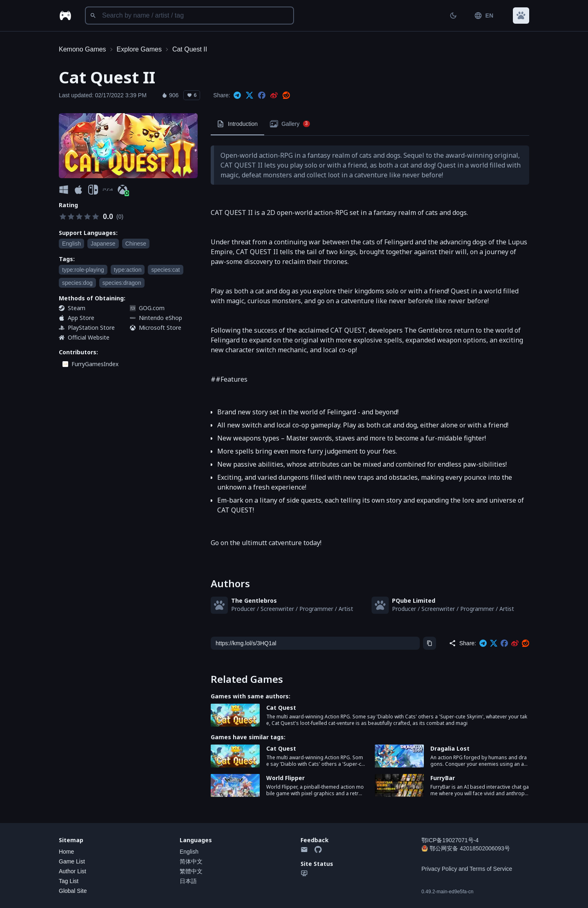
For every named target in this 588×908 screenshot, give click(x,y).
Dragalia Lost (450, 748)
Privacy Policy (439, 869)
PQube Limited (414, 600)
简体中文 (191, 861)
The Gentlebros (254, 600)
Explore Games (139, 49)
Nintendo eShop (160, 318)
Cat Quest (281, 708)
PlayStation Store (91, 328)
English (189, 852)
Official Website (89, 337)
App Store (81, 318)
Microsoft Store (160, 328)
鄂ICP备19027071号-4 (450, 840)
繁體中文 (191, 871)
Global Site (73, 891)
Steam (77, 308)
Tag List (69, 881)
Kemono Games (82, 49)
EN (484, 16)
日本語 (188, 881)
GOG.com (152, 308)
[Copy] (430, 643)
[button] (521, 16)
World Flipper (285, 778)
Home (66, 852)
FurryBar (443, 778)
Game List (72, 861)
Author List (72, 871)
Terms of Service (491, 869)
